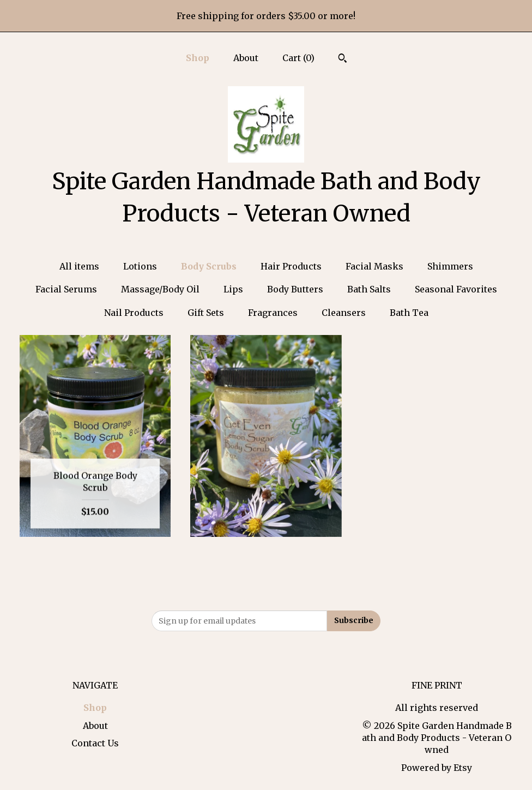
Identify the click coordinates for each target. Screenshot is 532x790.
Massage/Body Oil (160, 289)
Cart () (298, 58)
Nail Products (134, 313)
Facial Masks (374, 266)
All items (79, 266)
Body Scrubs (209, 266)
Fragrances (273, 313)
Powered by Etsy (437, 768)
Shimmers (450, 266)
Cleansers (344, 313)
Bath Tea (409, 313)
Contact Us (95, 743)
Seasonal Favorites (456, 289)
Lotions (140, 266)
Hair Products (291, 266)
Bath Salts (369, 289)
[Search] (343, 59)
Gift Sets (206, 313)
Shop (198, 58)
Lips (233, 289)
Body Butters (295, 289)
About (246, 58)
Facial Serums (66, 289)
